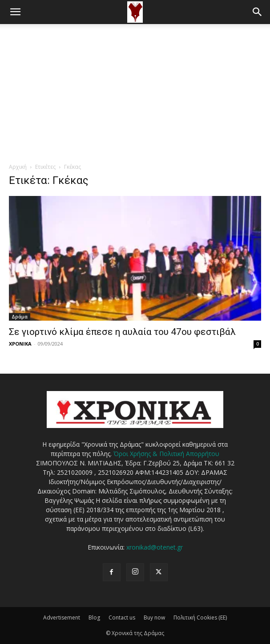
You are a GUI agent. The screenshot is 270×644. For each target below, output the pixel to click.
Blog (94, 618)
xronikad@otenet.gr (155, 547)
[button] (15, 12)
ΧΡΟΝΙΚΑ (20, 344)
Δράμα (20, 317)
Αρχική (18, 167)
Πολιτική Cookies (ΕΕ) (200, 618)
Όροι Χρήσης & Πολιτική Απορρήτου (166, 454)
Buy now (154, 618)
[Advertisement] (135, 91)
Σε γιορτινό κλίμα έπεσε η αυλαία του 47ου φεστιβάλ (122, 332)
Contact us (122, 618)
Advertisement (62, 618)
